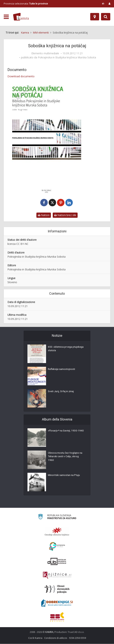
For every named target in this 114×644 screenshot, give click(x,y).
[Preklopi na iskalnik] (106, 17)
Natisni (44, 215)
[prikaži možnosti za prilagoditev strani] (103, 4)
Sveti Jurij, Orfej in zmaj (62, 392)
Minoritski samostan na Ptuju (65, 476)
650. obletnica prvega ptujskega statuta (60, 349)
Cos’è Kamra (35, 638)
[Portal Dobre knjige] (57, 603)
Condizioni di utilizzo (56, 638)
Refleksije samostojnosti (62, 370)
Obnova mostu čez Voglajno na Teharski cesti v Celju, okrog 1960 (66, 457)
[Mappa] (95, 17)
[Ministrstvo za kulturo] (57, 518)
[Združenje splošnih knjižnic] (57, 617)
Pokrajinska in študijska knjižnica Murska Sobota (67, 57)
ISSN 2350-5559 (78, 638)
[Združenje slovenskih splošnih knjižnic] (57, 575)
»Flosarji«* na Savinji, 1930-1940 (64, 433)
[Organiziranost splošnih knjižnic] (57, 532)
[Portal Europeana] (57, 547)
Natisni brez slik (65, 215)
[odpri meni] (6, 17)
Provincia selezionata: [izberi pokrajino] (26, 4)
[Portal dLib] (57, 562)
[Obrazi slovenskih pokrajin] (57, 589)
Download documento (21, 76)
